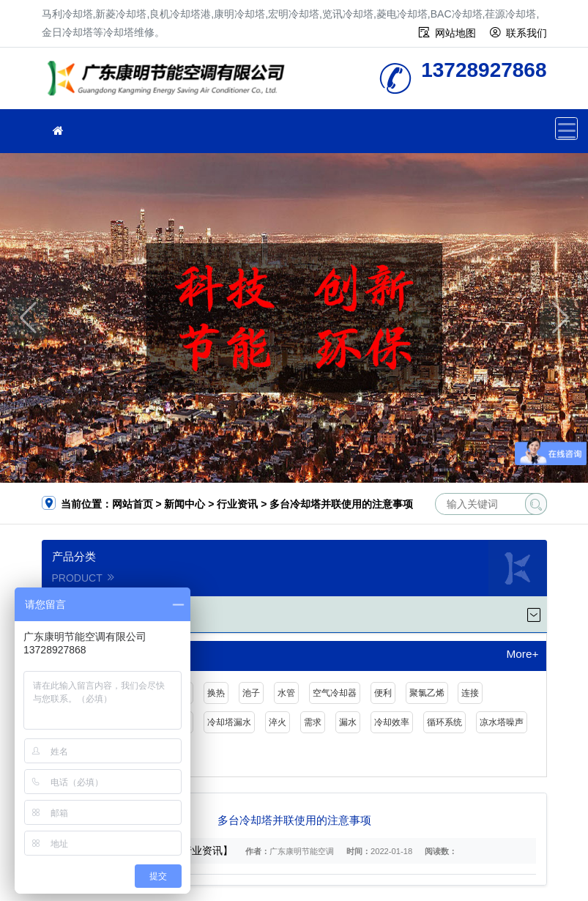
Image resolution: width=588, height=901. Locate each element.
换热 (216, 693)
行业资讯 (237, 504)
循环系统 (444, 722)
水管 (286, 693)
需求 (313, 722)
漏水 (348, 722)
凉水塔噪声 (502, 722)
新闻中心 (185, 504)
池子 (251, 693)
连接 (470, 693)
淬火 (278, 722)
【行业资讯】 (202, 850)
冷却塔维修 (170, 83)
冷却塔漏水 (229, 722)
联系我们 (526, 33)
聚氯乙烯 (427, 693)
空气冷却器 (335, 693)
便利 (383, 693)
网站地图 (455, 33)
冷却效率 (392, 722)
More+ (522, 654)
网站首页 (133, 504)
